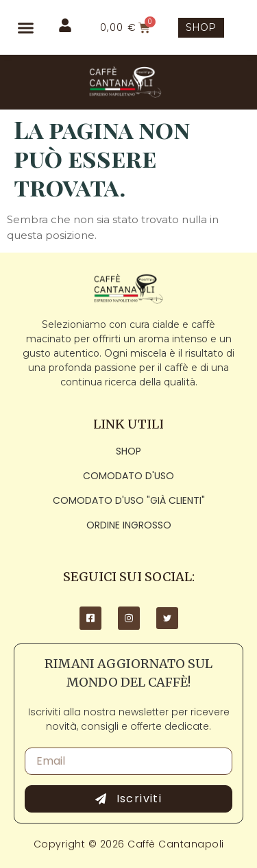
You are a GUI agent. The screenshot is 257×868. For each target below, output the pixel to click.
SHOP (201, 27)
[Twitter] (167, 618)
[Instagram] (129, 618)
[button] (26, 27)
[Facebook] (90, 618)
